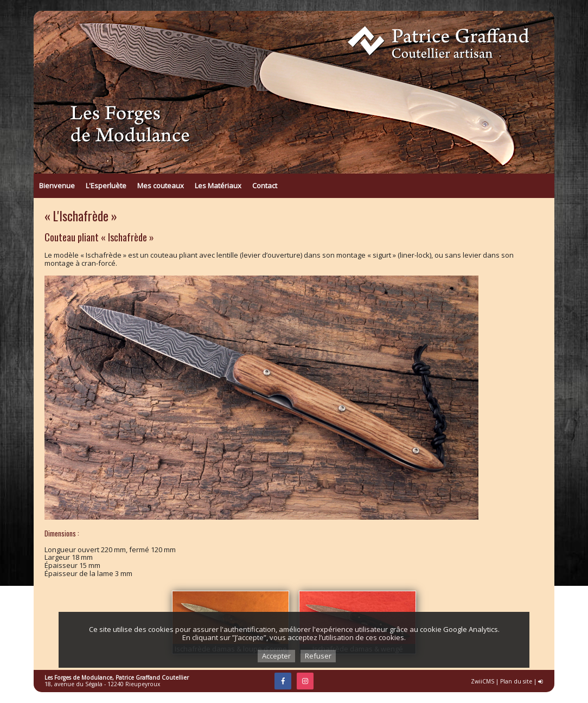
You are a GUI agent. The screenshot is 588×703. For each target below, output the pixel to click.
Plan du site (516, 681)
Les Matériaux (218, 186)
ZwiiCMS (482, 681)
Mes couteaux (161, 186)
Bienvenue (57, 186)
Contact (265, 186)
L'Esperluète (106, 186)
